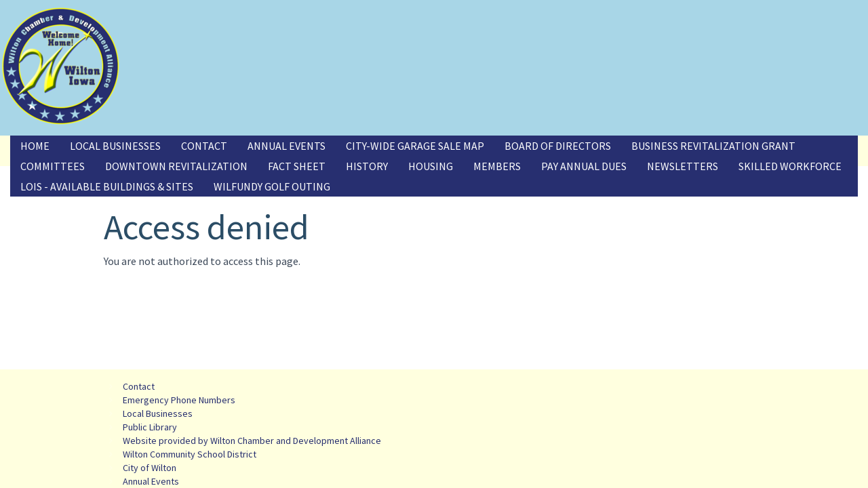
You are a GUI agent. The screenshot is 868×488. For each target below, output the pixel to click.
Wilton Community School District (190, 454)
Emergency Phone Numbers (179, 400)
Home (35, 146)
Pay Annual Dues (584, 166)
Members (497, 166)
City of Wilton (150, 468)
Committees (53, 166)
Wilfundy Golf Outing (272, 186)
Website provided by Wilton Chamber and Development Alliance (252, 441)
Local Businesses (115, 146)
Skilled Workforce (790, 166)
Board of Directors (558, 146)
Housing (431, 166)
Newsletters (683, 166)
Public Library (150, 427)
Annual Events (287, 146)
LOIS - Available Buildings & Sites (107, 186)
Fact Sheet (297, 166)
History (367, 166)
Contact (204, 146)
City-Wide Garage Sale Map (415, 146)
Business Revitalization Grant (713, 146)
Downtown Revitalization (176, 166)
